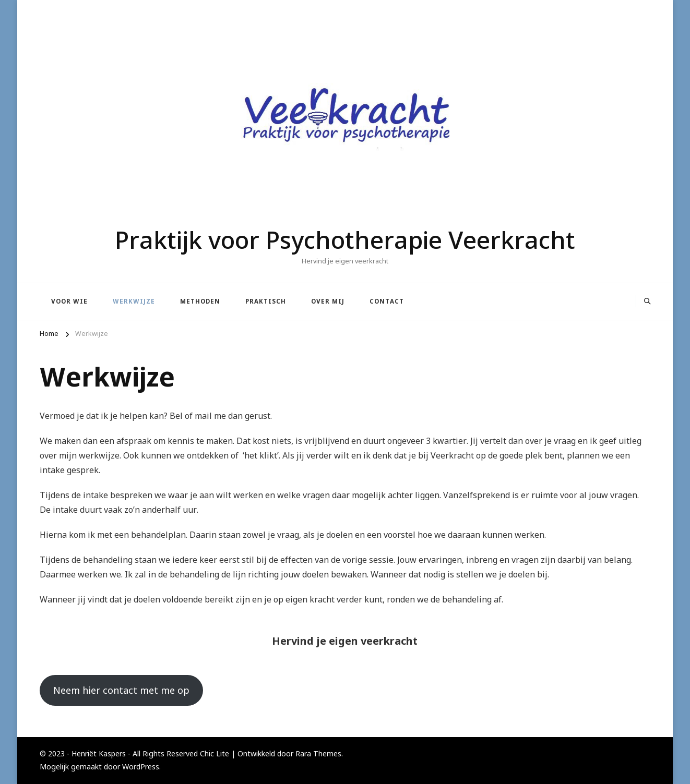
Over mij (328, 301)
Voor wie (69, 301)
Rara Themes (318, 753)
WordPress (141, 767)
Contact (387, 301)
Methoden (200, 301)
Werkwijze (134, 301)
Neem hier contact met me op (121, 690)
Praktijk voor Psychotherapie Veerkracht (345, 239)
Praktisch (266, 301)
